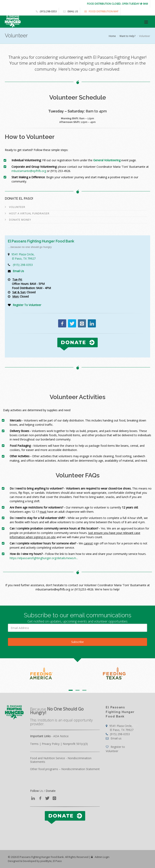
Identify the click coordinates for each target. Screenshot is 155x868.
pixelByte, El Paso (51, 861)
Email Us (18, 271)
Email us (70, 11)
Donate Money (20, 220)
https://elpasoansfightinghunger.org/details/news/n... (44, 558)
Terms (34, 744)
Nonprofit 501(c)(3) (75, 744)
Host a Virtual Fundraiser (29, 213)
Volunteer (17, 207)
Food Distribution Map (100, 11)
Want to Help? (127, 36)
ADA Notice (61, 736)
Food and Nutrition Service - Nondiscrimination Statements (61, 760)
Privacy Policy (51, 744)
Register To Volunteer (27, 305)
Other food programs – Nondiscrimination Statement (65, 769)
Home (112, 36)
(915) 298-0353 (46, 11)
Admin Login (100, 857)
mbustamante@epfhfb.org (29, 171)
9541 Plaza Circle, (120, 728)
